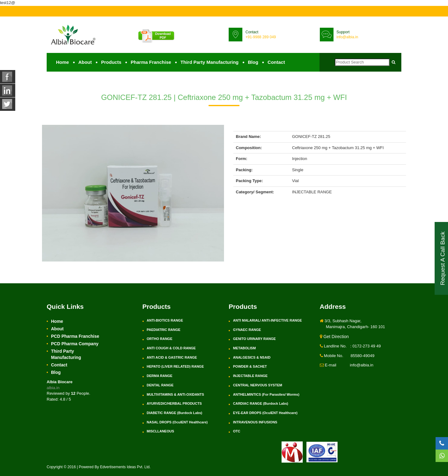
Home (63, 62)
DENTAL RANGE (160, 385)
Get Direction (334, 337)
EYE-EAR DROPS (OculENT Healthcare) (265, 413)
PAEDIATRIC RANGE (164, 330)
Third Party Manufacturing (210, 62)
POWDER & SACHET (250, 366)
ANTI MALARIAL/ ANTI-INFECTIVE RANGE (267, 320)
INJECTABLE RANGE (250, 376)
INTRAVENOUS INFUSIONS (255, 422)
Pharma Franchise (151, 62)
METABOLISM (244, 348)
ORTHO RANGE (160, 339)
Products (111, 62)
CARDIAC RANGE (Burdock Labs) (261, 403)
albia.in (53, 388)
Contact (276, 62)
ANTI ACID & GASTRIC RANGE (172, 357)
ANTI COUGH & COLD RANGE (171, 348)
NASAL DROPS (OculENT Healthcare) (177, 422)
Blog (253, 62)
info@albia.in (348, 37)
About (85, 62)
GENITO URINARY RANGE (254, 339)
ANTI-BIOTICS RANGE (165, 320)
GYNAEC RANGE (247, 330)
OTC (237, 431)
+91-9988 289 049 (261, 37)
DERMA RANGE (160, 376)
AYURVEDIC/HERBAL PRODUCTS (174, 403)
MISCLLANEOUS (161, 431)
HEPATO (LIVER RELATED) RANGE (175, 366)
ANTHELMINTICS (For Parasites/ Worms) (266, 394)
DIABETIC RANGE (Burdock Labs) (175, 413)
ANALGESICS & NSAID (252, 357)
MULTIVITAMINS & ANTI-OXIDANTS (175, 394)
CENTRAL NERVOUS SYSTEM (258, 385)
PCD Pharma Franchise (75, 336)
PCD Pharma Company (75, 344)
